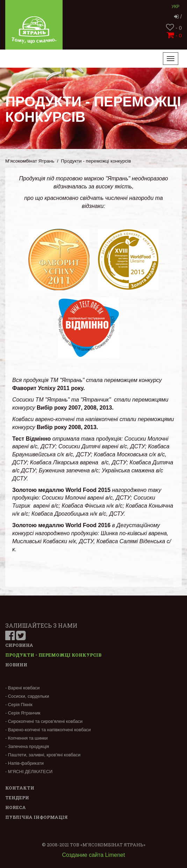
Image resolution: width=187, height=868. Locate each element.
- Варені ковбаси (22, 688)
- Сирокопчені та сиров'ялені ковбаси (44, 721)
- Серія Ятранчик (23, 713)
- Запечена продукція (27, 746)
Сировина (19, 645)
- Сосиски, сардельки (27, 696)
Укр (176, 7)
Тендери (17, 798)
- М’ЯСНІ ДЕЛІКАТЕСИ (29, 772)
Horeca (16, 807)
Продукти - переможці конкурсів (53, 655)
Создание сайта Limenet (94, 855)
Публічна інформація (37, 817)
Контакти (20, 788)
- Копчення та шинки (26, 738)
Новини (16, 665)
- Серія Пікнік (19, 705)
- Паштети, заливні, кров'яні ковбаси (43, 755)
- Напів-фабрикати (24, 763)
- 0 (174, 28)
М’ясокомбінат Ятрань (30, 161)
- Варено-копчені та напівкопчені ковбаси (48, 730)
